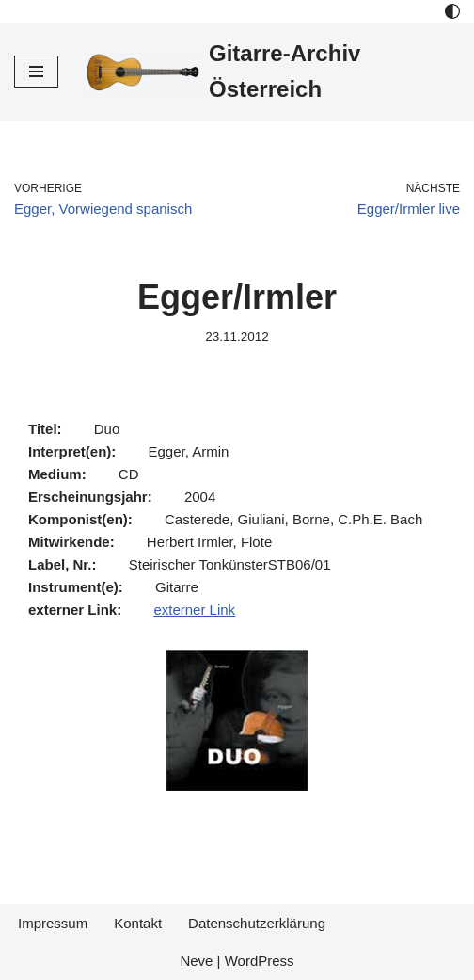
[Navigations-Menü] (36, 72)
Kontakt (138, 923)
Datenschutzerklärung (257, 923)
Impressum (53, 923)
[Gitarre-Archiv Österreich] (273, 72)
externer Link (194, 610)
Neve (196, 961)
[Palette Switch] (452, 11)
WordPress (260, 961)
